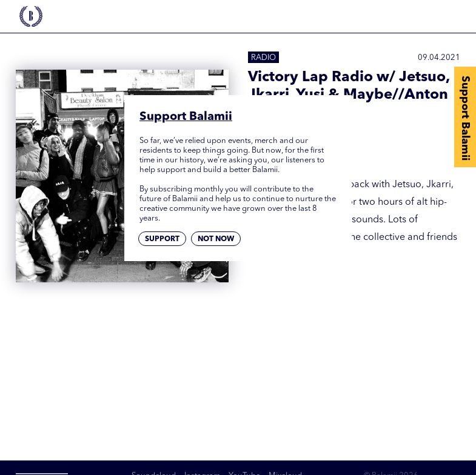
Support (162, 239)
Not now (216, 239)
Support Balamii (465, 118)
